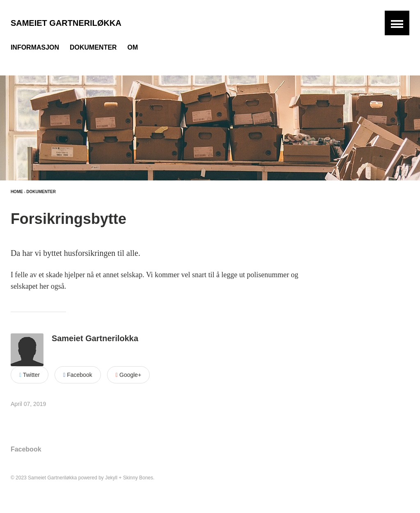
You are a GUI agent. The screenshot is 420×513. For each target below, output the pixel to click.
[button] (397, 23)
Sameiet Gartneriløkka (66, 23)
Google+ (128, 375)
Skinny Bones (138, 478)
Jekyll (111, 478)
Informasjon (35, 47)
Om (133, 47)
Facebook (78, 375)
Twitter (30, 375)
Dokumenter (93, 47)
